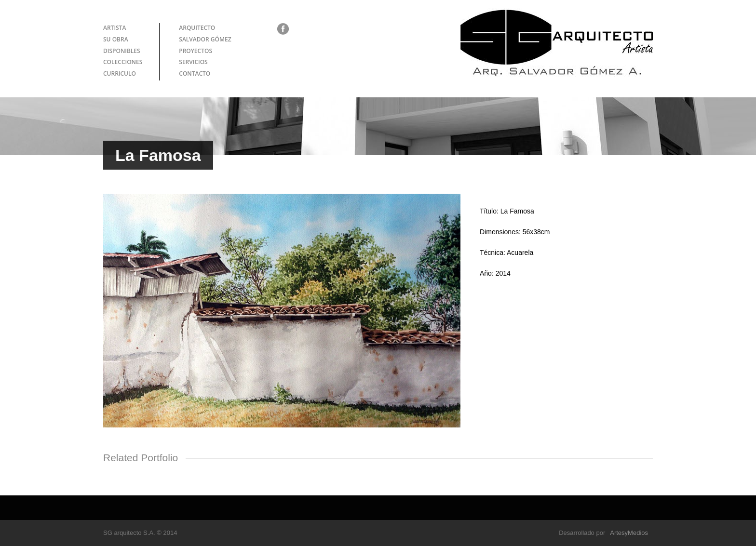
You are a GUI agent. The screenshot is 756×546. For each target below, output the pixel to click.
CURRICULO (120, 73)
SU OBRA (116, 39)
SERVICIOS (193, 62)
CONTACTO (195, 73)
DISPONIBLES (122, 51)
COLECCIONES (123, 62)
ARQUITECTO (197, 28)
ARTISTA (115, 28)
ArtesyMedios (629, 533)
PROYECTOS (196, 51)
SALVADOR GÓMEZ (205, 39)
